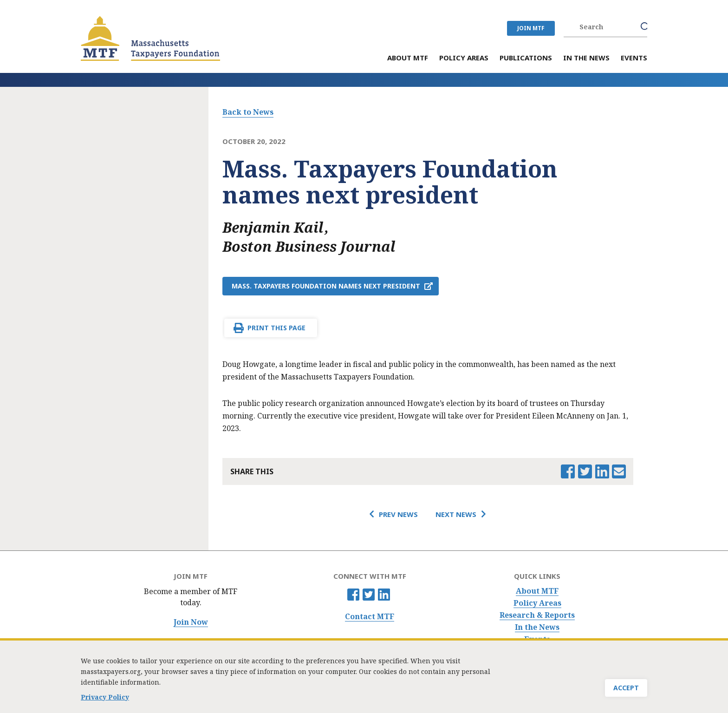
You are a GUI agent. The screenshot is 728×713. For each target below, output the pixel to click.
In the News (537, 627)
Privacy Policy (105, 699)
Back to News (248, 112)
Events (537, 639)
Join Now (191, 622)
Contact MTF (370, 617)
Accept (626, 690)
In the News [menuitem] (586, 58)
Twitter (369, 595)
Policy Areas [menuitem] (464, 58)
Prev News (398, 514)
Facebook (353, 595)
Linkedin (384, 595)
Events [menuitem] (634, 58)
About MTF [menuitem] (408, 58)
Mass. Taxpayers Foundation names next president (326, 286)
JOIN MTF (531, 28)
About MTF (537, 591)
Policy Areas (537, 603)
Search (645, 27)
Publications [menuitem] (526, 58)
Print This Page (276, 328)
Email (619, 471)
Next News (456, 514)
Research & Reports (537, 615)
